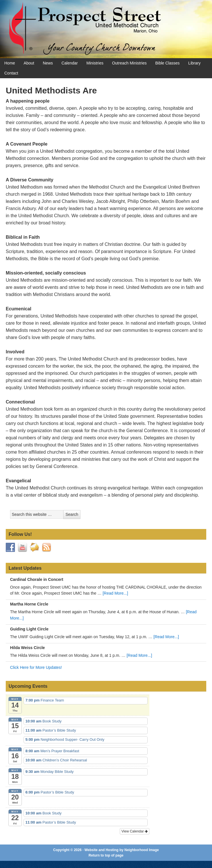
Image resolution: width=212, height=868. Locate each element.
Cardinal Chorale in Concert (37, 579)
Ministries (95, 63)
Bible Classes (168, 63)
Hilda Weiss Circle (27, 648)
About (29, 63)
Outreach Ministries (129, 63)
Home (10, 63)
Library (194, 63)
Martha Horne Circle (29, 604)
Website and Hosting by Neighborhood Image (122, 850)
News (48, 63)
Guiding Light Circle (29, 629)
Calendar (70, 63)
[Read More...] (115, 593)
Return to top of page (106, 855)
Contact (11, 73)
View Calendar (135, 831)
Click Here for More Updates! (36, 667)
